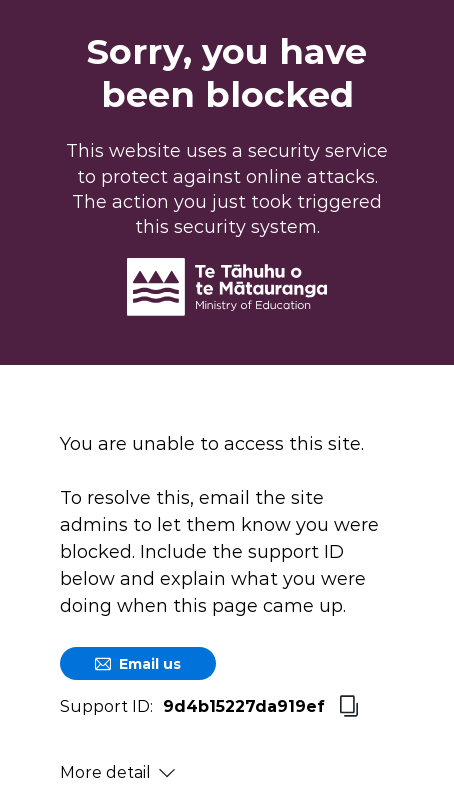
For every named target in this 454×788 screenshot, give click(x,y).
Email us (138, 664)
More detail (117, 772)
